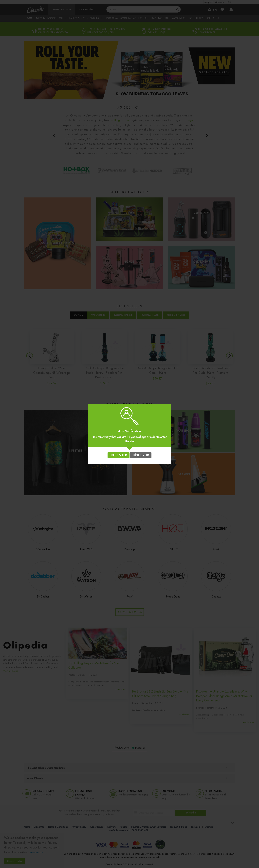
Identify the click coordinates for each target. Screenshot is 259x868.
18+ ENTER (119, 455)
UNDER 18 (141, 455)
